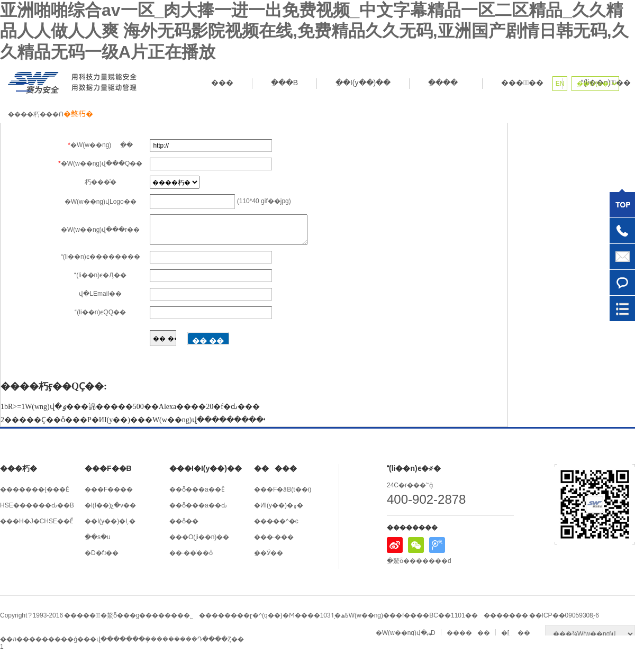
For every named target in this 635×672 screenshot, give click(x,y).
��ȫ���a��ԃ (198, 505)
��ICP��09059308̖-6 (564, 615)
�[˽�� (516, 633)
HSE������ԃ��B (37, 505)
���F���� (109, 489)
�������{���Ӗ (35, 489)
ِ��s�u (98, 537)
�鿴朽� (78, 114)
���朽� (19, 468)
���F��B (108, 468)
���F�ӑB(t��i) (283, 489)
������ (468, 633)
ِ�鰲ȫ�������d (419, 561)
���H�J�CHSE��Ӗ (37, 521)
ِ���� (446, 83)
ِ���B (284, 83)
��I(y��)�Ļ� (110, 521)
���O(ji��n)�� (199, 537)
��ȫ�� (184, 521)
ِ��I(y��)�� (363, 83)
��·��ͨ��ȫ (191, 553)
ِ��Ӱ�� (269, 553)
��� (222, 83)
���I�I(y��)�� (206, 468)
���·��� (274, 537)
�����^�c (276, 521)
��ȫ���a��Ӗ (197, 489)
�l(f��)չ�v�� (110, 505)
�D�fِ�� (102, 553)
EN (560, 84)
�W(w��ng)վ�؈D (406, 633)
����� (275, 468)
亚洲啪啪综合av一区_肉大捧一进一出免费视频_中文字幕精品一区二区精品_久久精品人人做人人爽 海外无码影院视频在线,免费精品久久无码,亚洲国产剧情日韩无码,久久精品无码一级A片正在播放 (314, 31)
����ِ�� (522, 83)
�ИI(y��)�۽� (279, 505)
